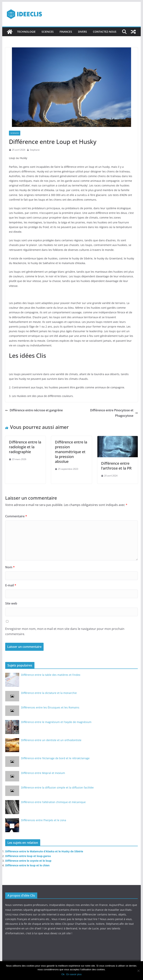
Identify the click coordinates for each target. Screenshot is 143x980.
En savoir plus (74, 974)
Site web (11, 603)
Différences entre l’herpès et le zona (44, 820)
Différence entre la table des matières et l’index (51, 675)
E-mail (11, 585)
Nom (10, 567)
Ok (63, 974)
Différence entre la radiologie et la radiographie (25, 447)
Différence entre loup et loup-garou (28, 856)
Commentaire (16, 516)
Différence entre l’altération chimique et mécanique (53, 802)
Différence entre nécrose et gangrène (34, 410)
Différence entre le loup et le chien (27, 865)
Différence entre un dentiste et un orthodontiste (51, 740)
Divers (82, 32)
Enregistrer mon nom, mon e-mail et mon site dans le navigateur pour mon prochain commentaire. (65, 631)
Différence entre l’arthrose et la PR (116, 466)
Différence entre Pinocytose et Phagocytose (114, 413)
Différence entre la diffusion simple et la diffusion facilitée (57, 787)
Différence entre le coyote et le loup (28, 861)
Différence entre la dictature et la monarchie (49, 693)
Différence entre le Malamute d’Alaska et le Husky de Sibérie (44, 851)
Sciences (48, 32)
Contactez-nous (105, 32)
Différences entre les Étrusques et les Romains (50, 707)
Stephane (35, 150)
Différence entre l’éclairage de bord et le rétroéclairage (55, 758)
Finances (66, 32)
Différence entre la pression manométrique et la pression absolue (71, 452)
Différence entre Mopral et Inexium (43, 773)
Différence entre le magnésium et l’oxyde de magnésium (56, 722)
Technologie (26, 32)
